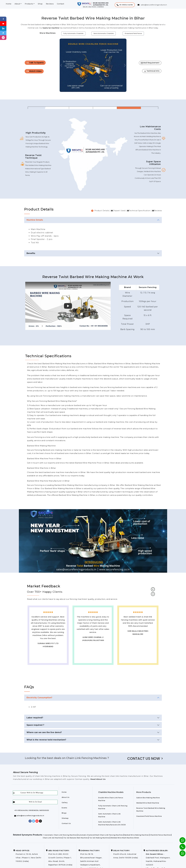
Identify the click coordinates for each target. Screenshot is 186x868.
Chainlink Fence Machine (160, 835)
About (17, 4)
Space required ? (35, 725)
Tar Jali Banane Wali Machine (76, 838)
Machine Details (35, 220)
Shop (40, 4)
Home (9, 4)
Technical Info (152, 71)
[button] (125, 5)
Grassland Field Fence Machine (149, 816)
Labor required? (35, 718)
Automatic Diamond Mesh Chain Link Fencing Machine (100, 835)
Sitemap (65, 818)
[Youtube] (3, 23)
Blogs (64, 813)
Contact (61, 4)
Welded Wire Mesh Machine (148, 803)
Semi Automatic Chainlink (104, 33)
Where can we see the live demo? (44, 732)
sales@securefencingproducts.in (29, 816)
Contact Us (66, 823)
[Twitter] (3, 33)
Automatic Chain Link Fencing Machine (60, 835)
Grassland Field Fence (133, 33)
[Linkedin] (3, 28)
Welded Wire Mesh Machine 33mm (125, 838)
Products (29, 4)
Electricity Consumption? (39, 698)
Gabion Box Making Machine (148, 798)
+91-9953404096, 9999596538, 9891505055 (32, 810)
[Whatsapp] (181, 852)
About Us (66, 797)
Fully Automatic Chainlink (73, 33)
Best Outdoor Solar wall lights (138, 638)
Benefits (31, 253)
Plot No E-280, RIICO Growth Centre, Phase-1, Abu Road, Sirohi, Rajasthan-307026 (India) (60, 858)
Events (64, 808)
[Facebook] (3, 19)
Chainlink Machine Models (111, 792)
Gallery (65, 803)
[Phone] (181, 845)
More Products (144, 792)
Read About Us (98, 779)
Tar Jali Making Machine (99, 838)
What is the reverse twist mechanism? (46, 740)
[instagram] (3, 37)
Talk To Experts (35, 63)
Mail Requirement (150, 63)
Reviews (50, 4)
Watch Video (34, 71)
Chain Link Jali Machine (52, 838)
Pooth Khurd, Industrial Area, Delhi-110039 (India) (126, 854)
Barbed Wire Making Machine (136, 835)
